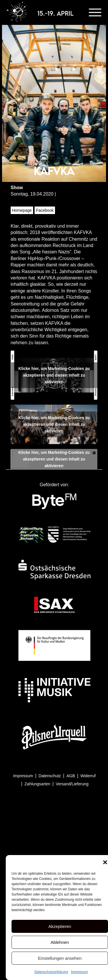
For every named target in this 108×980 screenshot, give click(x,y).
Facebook (45, 210)
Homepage (22, 210)
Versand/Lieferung (72, 784)
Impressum (79, 972)
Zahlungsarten (37, 784)
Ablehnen (60, 942)
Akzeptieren (60, 926)
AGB (71, 776)
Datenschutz (50, 776)
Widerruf (88, 776)
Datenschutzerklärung (51, 972)
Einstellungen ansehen (60, 958)
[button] (105, 862)
